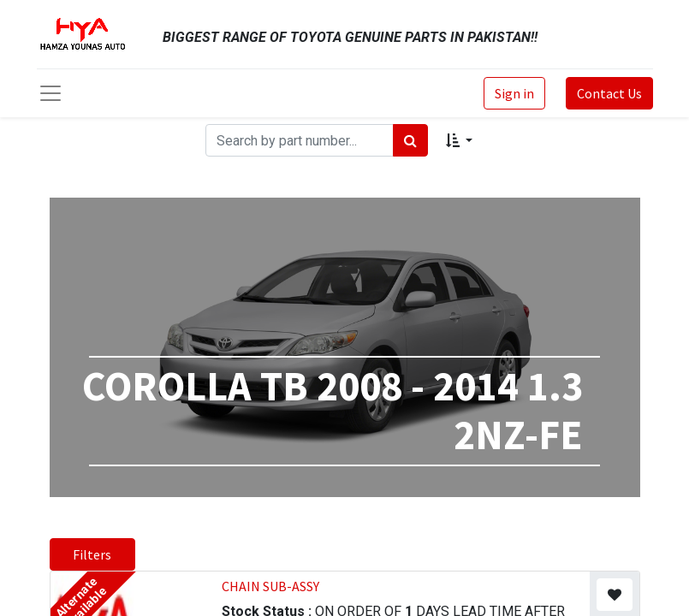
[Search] (410, 140)
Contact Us (609, 93)
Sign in (514, 93)
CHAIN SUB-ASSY (270, 586)
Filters (92, 554)
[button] (459, 140)
